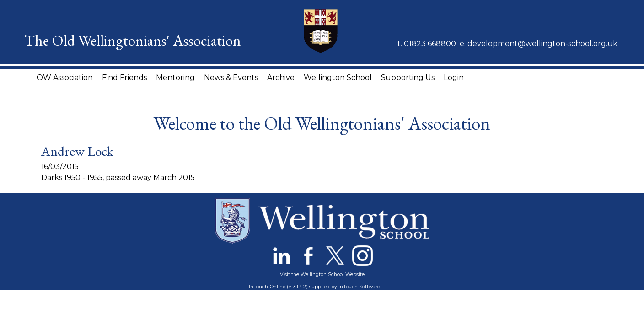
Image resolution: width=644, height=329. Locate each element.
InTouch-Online (267, 287)
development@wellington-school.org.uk (542, 44)
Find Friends (124, 77)
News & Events (231, 77)
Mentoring (175, 77)
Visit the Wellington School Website (322, 274)
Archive (281, 77)
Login (454, 77)
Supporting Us (408, 77)
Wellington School (338, 77)
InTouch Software (359, 287)
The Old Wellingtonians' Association (133, 40)
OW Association (65, 77)
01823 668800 (430, 44)
